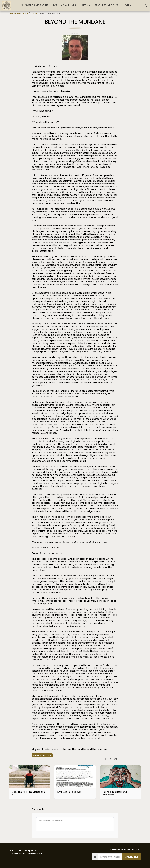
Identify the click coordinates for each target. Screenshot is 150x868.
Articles (34, 13)
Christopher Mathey (42, 755)
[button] (146, 6)
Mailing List (131, 857)
